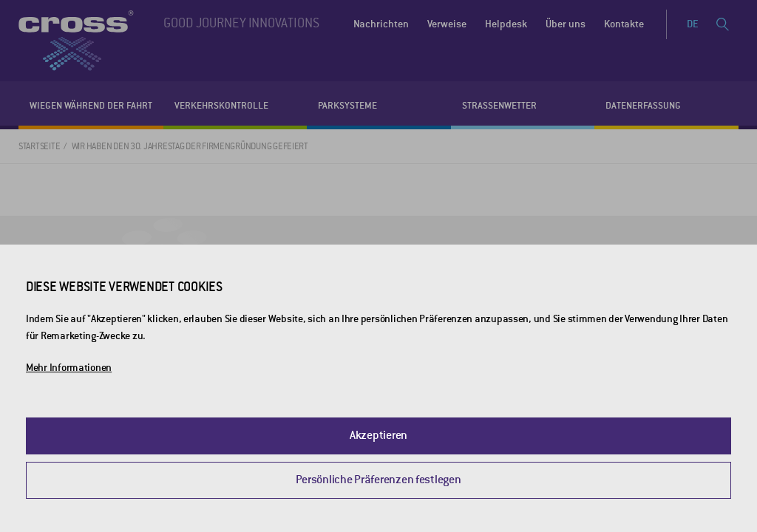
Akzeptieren (378, 435)
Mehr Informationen (69, 368)
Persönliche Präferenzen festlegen (378, 480)
